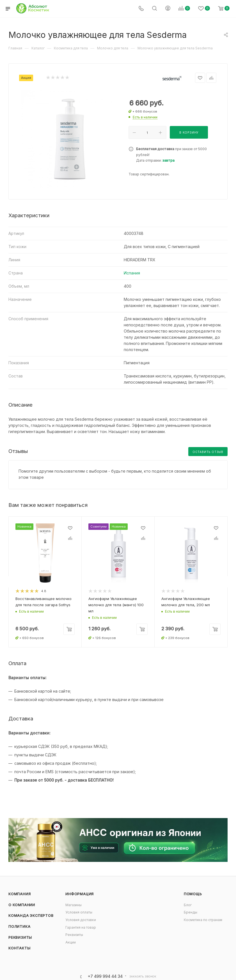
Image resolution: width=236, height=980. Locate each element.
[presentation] (8, 582)
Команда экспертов (31, 916)
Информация (80, 894)
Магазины (74, 905)
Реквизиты (20, 937)
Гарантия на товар (81, 927)
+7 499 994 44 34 (105, 976)
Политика (19, 927)
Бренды (191, 912)
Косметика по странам (203, 920)
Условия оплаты (79, 912)
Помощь (193, 894)
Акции (71, 942)
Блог (188, 905)
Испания (132, 273)
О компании (22, 905)
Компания (20, 894)
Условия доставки (81, 920)
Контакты (19, 948)
